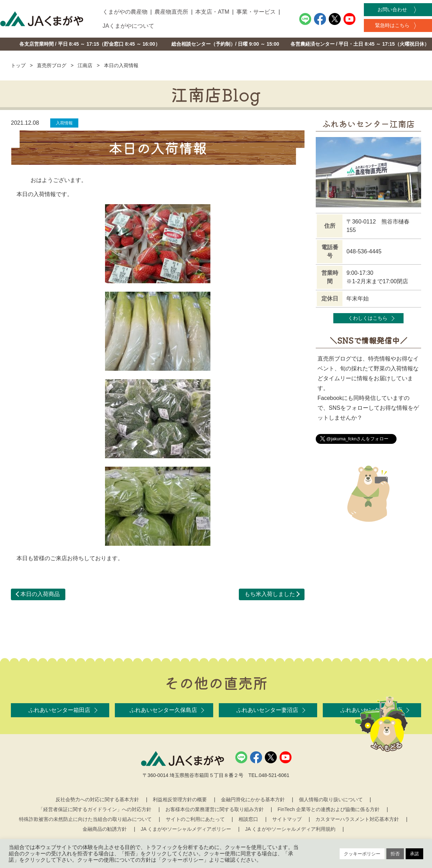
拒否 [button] (395, 854)
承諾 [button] (414, 854)
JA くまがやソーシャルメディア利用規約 (290, 829)
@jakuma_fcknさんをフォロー (357, 439)
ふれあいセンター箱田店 (59, 710)
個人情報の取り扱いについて (331, 799)
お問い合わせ (392, 9)
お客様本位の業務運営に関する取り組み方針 (215, 809)
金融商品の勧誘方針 (105, 829)
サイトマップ (287, 819)
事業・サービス (256, 12)
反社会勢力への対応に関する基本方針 (97, 799)
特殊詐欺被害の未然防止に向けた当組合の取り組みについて (85, 819)
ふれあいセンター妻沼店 (267, 710)
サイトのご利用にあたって (195, 819)
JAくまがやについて (128, 26)
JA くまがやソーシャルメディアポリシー (186, 829)
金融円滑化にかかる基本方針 (253, 799)
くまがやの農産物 (125, 12)
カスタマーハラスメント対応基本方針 (357, 819)
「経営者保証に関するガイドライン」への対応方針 (95, 809)
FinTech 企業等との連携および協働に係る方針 (329, 809)
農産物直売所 (171, 12)
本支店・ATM (212, 12)
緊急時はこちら (392, 25)
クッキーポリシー (362, 854)
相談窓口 (248, 819)
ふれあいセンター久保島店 (163, 710)
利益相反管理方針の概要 (180, 799)
